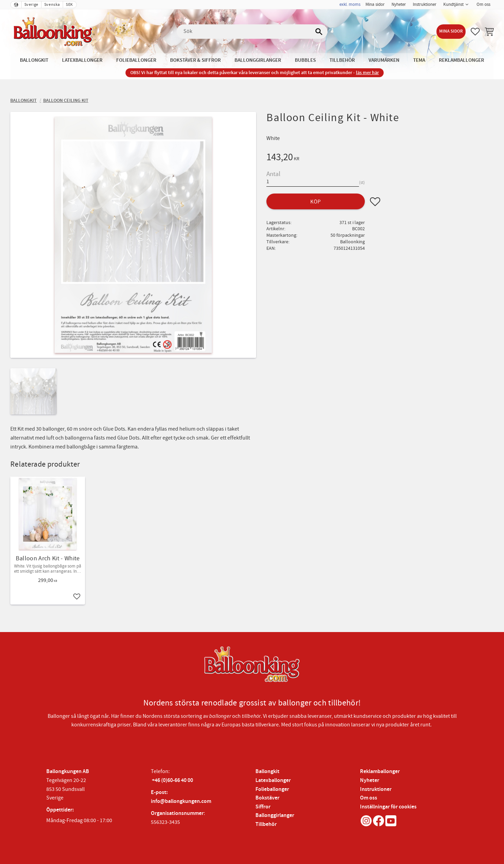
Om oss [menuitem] (483, 4)
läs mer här (367, 73)
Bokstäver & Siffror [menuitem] (195, 60)
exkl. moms (350, 4)
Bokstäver (267, 798)
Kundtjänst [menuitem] (453, 4)
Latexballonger (273, 780)
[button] (475, 32)
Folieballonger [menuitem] (136, 60)
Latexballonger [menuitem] (82, 60)
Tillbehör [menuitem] (342, 60)
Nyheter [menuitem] (399, 4)
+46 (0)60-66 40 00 (172, 780)
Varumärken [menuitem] (384, 60)
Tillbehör (266, 824)
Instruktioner (376, 789)
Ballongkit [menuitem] (34, 60)
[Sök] (319, 32)
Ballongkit (267, 772)
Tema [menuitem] (419, 60)
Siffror (263, 807)
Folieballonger (272, 789)
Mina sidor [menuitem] (375, 4)
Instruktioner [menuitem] (425, 4)
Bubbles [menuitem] (305, 60)
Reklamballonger (380, 772)
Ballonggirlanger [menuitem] (258, 60)
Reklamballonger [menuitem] (461, 60)
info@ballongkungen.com (181, 801)
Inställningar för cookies (388, 807)
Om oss (369, 798)
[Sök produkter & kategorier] (252, 32)
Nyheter (370, 780)
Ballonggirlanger (275, 815)
